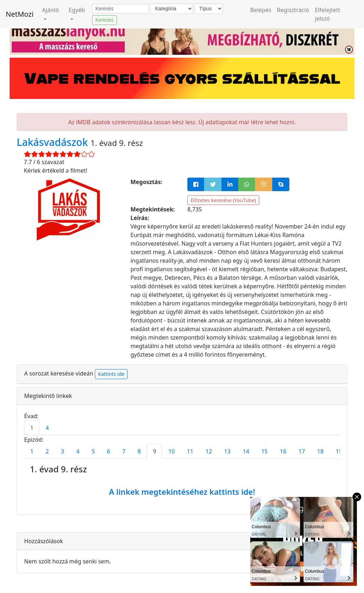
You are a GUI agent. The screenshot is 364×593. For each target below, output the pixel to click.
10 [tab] (171, 451)
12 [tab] (209, 451)
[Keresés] (121, 9)
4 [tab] (47, 428)
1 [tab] (32, 428)
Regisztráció (293, 10)
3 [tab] (62, 451)
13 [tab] (227, 451)
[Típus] (209, 9)
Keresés (104, 20)
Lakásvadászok (53, 142)
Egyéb (77, 10)
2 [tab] (47, 451)
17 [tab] (302, 451)
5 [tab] (93, 451)
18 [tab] (320, 451)
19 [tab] (339, 451)
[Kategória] (172, 9)
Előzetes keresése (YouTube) (223, 200)
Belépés (261, 10)
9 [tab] (154, 451)
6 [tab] (109, 451)
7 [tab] (124, 451)
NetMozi (20, 14)
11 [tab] (190, 451)
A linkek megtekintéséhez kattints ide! (182, 492)
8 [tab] (139, 451)
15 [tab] (264, 451)
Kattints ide (111, 374)
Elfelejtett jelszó (328, 14)
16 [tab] (283, 451)
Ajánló (50, 10)
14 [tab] (246, 451)
